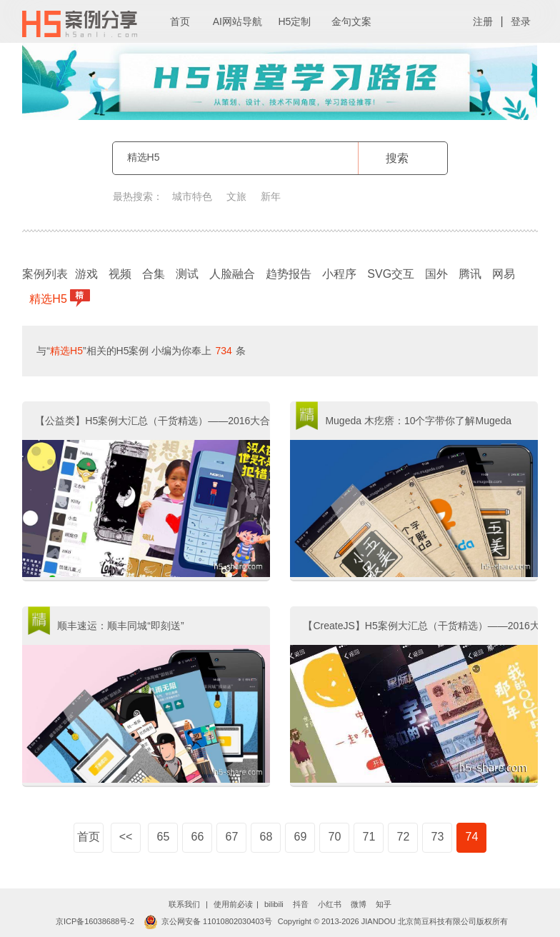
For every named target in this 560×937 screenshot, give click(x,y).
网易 (504, 274)
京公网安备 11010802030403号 (208, 921)
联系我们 (184, 904)
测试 (187, 274)
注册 (483, 21)
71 (369, 837)
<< (126, 837)
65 (164, 837)
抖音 (301, 904)
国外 (436, 274)
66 (198, 837)
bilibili (274, 904)
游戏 (86, 274)
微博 (359, 904)
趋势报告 (289, 274)
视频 (120, 274)
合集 (154, 274)
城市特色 (192, 196)
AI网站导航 (237, 21)
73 (438, 837)
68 (266, 837)
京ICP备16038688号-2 (95, 921)
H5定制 (294, 21)
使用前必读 (233, 904)
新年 (271, 196)
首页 (180, 21)
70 (335, 837)
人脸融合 (232, 274)
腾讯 (470, 274)
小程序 (339, 274)
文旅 (236, 196)
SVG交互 (391, 274)
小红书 (330, 904)
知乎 (384, 904)
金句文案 (351, 21)
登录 (521, 21)
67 (232, 837)
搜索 (397, 158)
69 (301, 837)
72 (404, 837)
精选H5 (50, 298)
